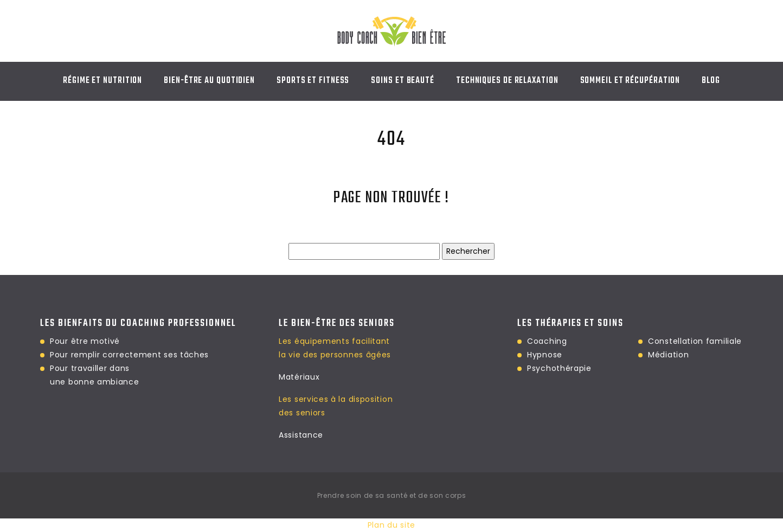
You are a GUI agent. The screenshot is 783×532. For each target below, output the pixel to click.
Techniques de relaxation (507, 81)
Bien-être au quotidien (209, 81)
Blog (711, 81)
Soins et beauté (403, 81)
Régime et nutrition (102, 81)
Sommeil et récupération (630, 81)
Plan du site (391, 525)
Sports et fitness (313, 81)
